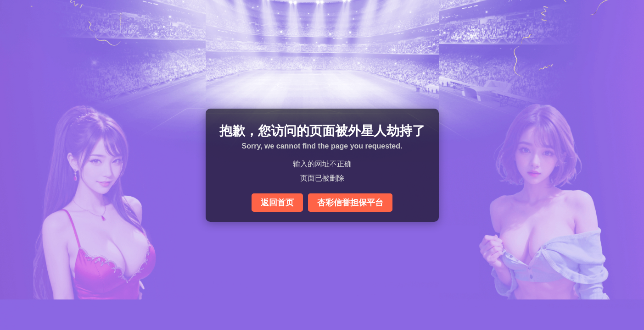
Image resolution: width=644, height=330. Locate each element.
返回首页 (277, 203)
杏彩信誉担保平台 (350, 203)
